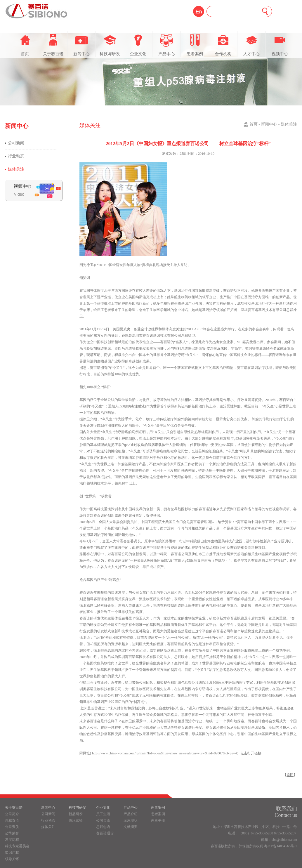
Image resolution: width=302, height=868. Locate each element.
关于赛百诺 (53, 45)
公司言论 (103, 820)
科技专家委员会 (17, 846)
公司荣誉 (12, 833)
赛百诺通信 (105, 833)
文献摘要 (131, 827)
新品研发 (76, 814)
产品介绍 (131, 814)
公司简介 (12, 814)
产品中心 (166, 45)
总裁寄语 (12, 820)
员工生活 (103, 814)
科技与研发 (110, 45)
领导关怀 (12, 859)
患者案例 (195, 45)
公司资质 (12, 827)
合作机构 (223, 45)
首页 (25, 45)
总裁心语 (103, 827)
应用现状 (131, 820)
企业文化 (138, 45)
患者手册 (158, 820)
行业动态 (16, 156)
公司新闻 (16, 143)
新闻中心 (81, 45)
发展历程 (12, 840)
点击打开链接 (251, 753)
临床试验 (76, 820)
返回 (290, 775)
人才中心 (251, 45)
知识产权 (12, 853)
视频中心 (280, 45)
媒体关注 (16, 169)
